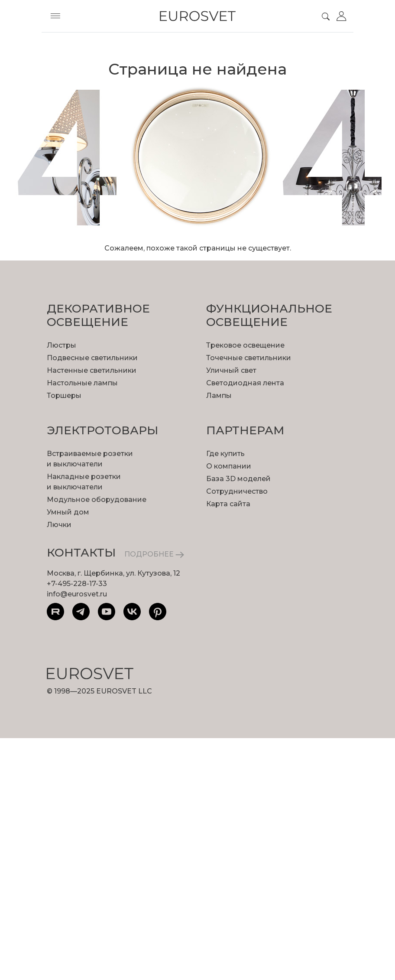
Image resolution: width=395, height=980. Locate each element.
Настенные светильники (92, 370)
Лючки (59, 525)
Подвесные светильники (92, 358)
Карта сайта (228, 504)
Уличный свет (231, 370)
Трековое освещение (245, 345)
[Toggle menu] (55, 16)
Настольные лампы (82, 383)
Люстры (62, 345)
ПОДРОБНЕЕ (154, 554)
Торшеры (64, 396)
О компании (229, 466)
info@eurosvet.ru (77, 594)
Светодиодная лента (245, 383)
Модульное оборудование (97, 500)
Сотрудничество (237, 491)
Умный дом (68, 512)
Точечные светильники (249, 358)
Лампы (219, 396)
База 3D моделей (238, 479)
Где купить (225, 454)
